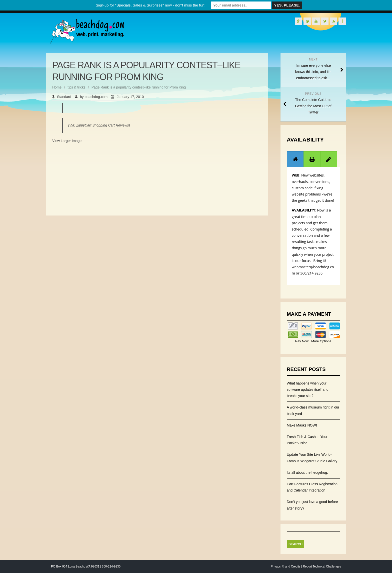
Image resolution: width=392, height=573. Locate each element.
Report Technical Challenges (322, 566)
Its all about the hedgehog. (307, 472)
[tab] (295, 159)
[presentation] (295, 159)
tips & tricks (76, 87)
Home (57, 87)
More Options (321, 341)
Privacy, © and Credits (286, 566)
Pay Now (302, 341)
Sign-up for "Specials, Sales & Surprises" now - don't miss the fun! (151, 5)
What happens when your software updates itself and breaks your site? (308, 389)
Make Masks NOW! (302, 425)
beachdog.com (96, 97)
